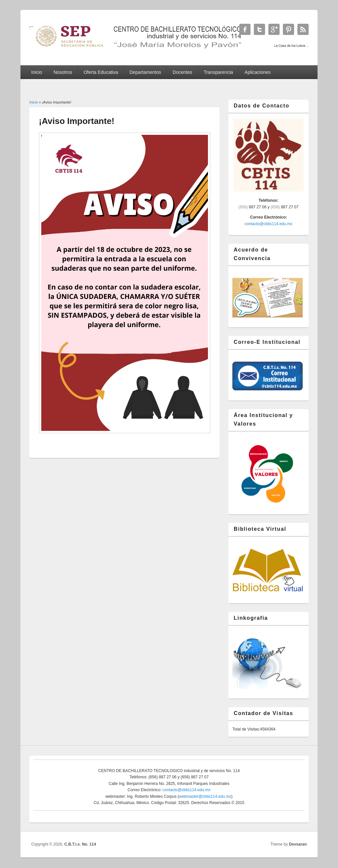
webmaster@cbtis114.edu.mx (205, 796)
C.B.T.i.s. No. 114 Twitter (259, 29)
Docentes (182, 72)
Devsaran (298, 844)
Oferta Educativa (101, 72)
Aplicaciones (258, 72)
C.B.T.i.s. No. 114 (80, 844)
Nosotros (63, 72)
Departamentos (145, 72)
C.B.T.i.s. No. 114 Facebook (245, 29)
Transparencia (218, 72)
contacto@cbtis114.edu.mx (269, 224)
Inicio (37, 72)
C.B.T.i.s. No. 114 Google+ (274, 29)
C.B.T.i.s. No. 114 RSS (303, 29)
